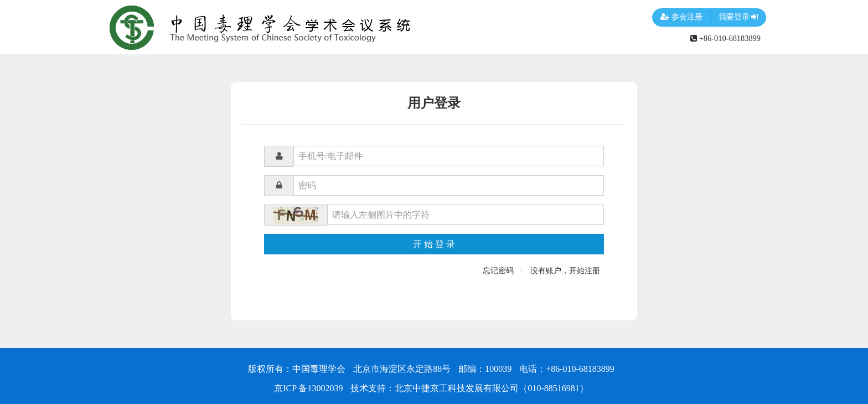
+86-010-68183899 (725, 38)
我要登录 (738, 17)
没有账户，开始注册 (565, 271)
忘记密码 (498, 271)
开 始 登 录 (434, 244)
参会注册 (681, 17)
